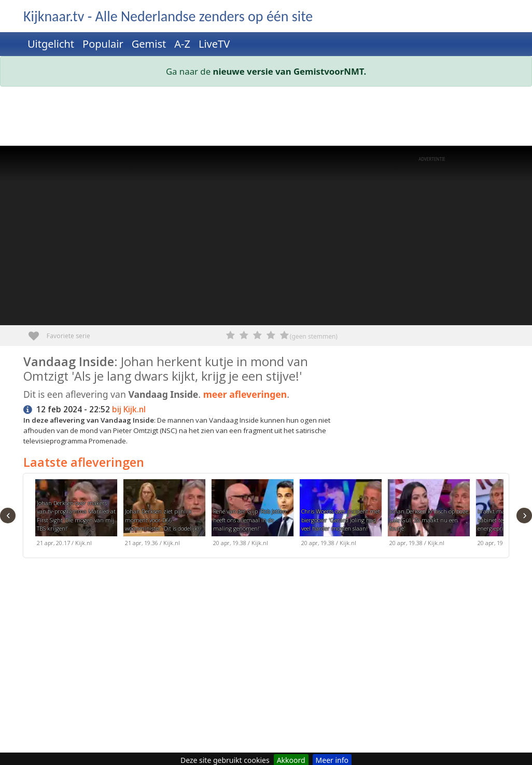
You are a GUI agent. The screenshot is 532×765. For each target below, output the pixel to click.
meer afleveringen (245, 394)
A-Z (182, 44)
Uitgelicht (51, 44)
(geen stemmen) (314, 336)
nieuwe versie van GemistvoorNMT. (290, 71)
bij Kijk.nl (129, 409)
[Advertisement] (266, 118)
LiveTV (214, 44)
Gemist (149, 44)
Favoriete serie (38, 332)
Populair (103, 44)
